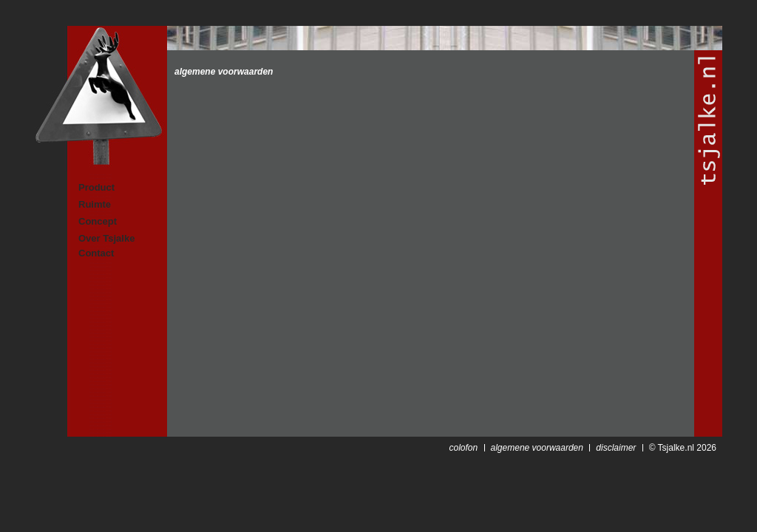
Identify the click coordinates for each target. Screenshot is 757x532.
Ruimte (95, 204)
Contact (96, 253)
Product (96, 187)
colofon (463, 448)
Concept (98, 221)
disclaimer (616, 448)
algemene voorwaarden (224, 72)
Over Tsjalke (106, 238)
